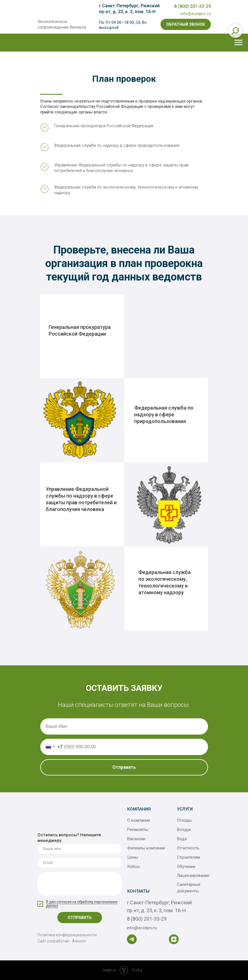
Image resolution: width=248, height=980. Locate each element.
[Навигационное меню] (238, 43)
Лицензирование (193, 876)
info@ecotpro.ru (196, 14)
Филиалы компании (146, 848)
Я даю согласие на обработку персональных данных (82, 904)
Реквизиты (138, 830)
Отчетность (188, 848)
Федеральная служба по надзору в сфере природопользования (164, 414)
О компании (139, 820)
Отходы (184, 820)
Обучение (186, 867)
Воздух (184, 830)
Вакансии (136, 839)
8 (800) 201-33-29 (193, 6)
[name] (80, 849)
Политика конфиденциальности (67, 935)
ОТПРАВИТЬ (80, 918)
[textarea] (80, 884)
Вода (182, 839)
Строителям (188, 857)
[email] (80, 863)
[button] (186, 24)
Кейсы (134, 867)
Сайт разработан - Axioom (62, 941)
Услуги (185, 809)
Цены (133, 857)
